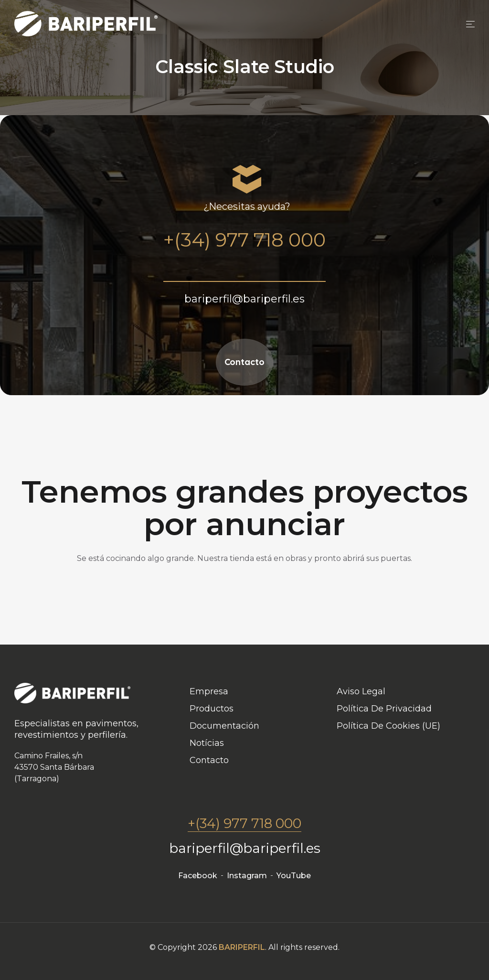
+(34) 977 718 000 (244, 823)
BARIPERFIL (242, 947)
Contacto (244, 362)
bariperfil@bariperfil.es (245, 848)
